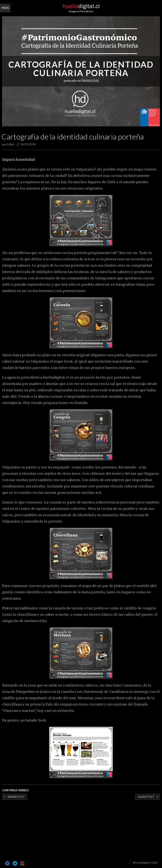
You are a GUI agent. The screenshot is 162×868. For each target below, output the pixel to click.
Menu (5, 8)
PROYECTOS (90, 81)
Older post (146, 797)
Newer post (16, 797)
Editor (11, 144)
